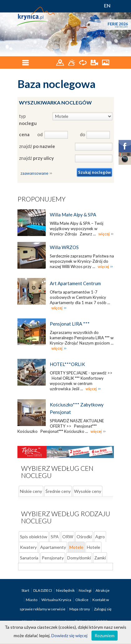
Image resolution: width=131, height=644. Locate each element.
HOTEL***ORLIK (67, 364)
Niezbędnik (66, 590)
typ (28, 120)
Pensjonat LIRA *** (70, 324)
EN (107, 5)
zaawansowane (34, 173)
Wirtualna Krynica (57, 600)
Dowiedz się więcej (69, 635)
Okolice (82, 600)
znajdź (37, 146)
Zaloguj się (103, 609)
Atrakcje (103, 590)
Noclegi (85, 590)
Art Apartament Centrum (75, 283)
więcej (104, 234)
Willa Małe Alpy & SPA (73, 215)
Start (26, 590)
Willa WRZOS (64, 247)
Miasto (32, 600)
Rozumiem (105, 635)
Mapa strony (80, 609)
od (40, 134)
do (82, 134)
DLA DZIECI (43, 590)
